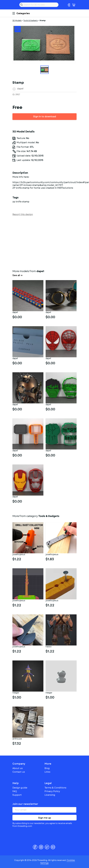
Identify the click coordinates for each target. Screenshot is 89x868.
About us (18, 768)
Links (47, 772)
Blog (47, 768)
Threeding (15, 5)
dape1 (20, 89)
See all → (17, 275)
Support (17, 795)
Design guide (20, 788)
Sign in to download (45, 117)
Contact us (19, 772)
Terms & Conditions (55, 788)
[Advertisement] (44, 242)
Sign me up (45, 818)
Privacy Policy (52, 791)
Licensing (50, 795)
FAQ (15, 791)
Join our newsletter (25, 804)
